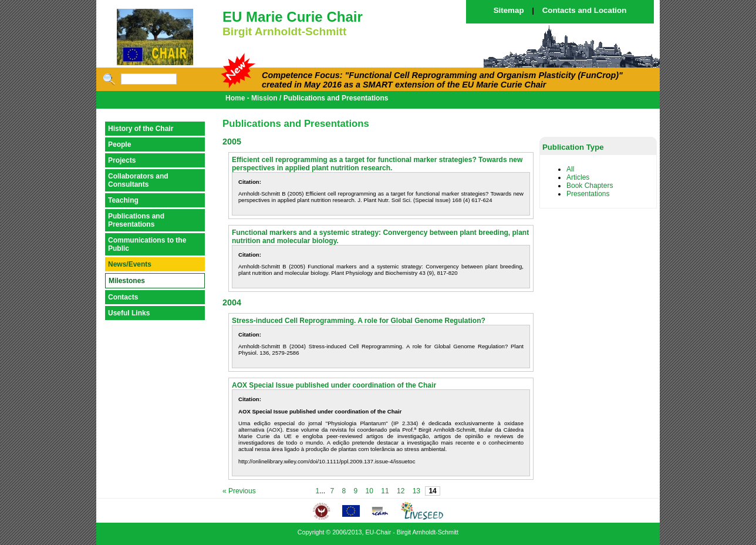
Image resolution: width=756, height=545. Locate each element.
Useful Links (129, 313)
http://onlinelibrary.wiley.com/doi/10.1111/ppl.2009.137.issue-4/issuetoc (327, 461)
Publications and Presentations (136, 220)
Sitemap (509, 10)
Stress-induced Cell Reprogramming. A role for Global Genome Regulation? (359, 321)
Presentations (588, 194)
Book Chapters (590, 186)
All (570, 169)
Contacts (123, 297)
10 (369, 491)
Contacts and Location (585, 10)
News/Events (130, 264)
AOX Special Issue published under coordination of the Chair (334, 385)
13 (416, 491)
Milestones (127, 281)
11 (385, 491)
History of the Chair (141, 129)
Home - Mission (252, 98)
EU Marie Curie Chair (293, 17)
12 (401, 491)
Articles (578, 177)
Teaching (123, 200)
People (119, 144)
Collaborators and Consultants (138, 180)
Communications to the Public (147, 244)
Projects (122, 160)
